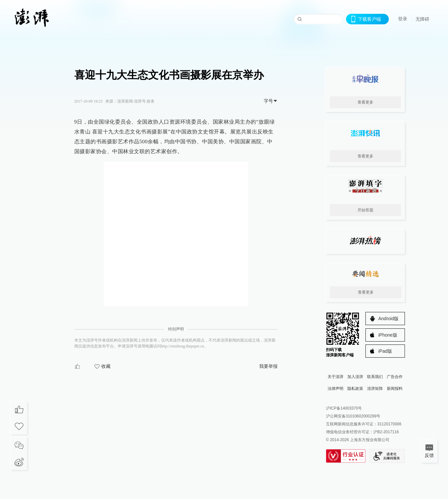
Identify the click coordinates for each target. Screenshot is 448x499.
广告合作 (395, 377)
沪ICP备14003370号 (344, 408)
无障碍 (422, 19)
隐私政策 (355, 389)
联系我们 (375, 377)
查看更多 (365, 102)
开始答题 (365, 210)
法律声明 (336, 389)
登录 (403, 19)
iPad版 (385, 351)
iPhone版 (388, 335)
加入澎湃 (355, 377)
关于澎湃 (336, 377)
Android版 (388, 319)
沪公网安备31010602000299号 (353, 416)
